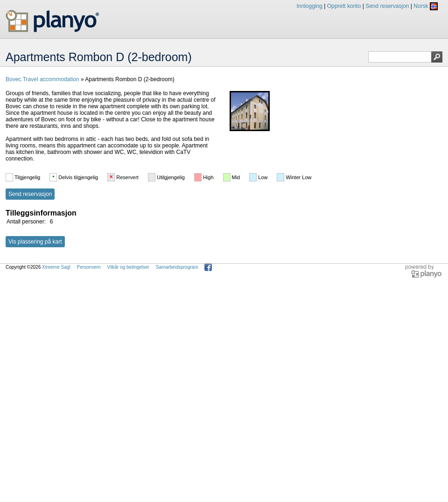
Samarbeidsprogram (177, 267)
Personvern (88, 267)
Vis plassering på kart (35, 242)
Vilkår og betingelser (128, 267)
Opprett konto (344, 6)
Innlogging (309, 6)
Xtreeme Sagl (56, 267)
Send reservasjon (387, 6)
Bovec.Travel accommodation (42, 79)
